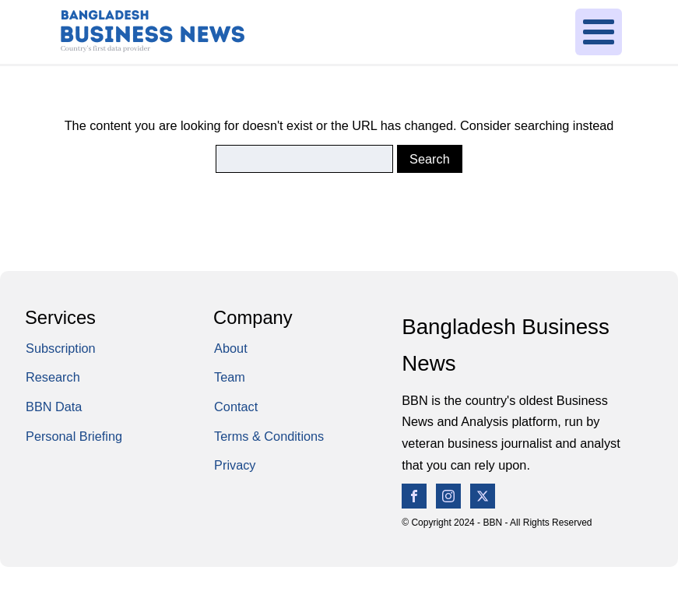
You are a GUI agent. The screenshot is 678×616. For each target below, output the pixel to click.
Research (53, 377)
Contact (236, 407)
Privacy (235, 465)
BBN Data (54, 407)
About (231, 348)
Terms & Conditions (269, 436)
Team (230, 377)
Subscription (61, 348)
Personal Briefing (74, 436)
